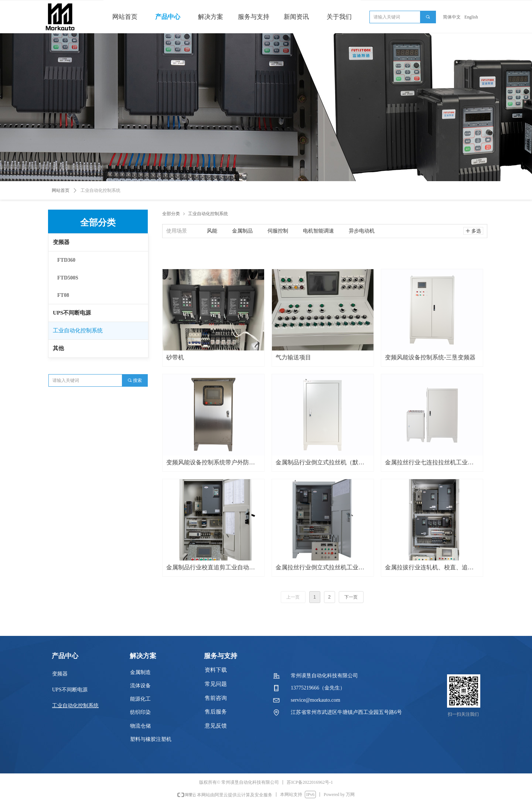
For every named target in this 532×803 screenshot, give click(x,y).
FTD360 (66, 260)
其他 (58, 348)
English (471, 17)
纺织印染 (140, 712)
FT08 (63, 295)
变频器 (61, 242)
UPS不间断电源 (72, 313)
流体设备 (140, 686)
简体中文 (452, 17)
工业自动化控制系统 (78, 331)
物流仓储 (140, 726)
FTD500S (68, 278)
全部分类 (171, 214)
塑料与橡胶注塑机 (151, 739)
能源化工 (140, 699)
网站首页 (61, 190)
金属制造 (140, 672)
